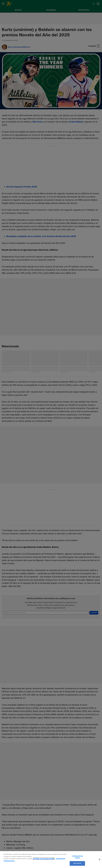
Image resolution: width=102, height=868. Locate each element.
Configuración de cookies (77, 857)
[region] (51, 860)
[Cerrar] (100, 860)
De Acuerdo (77, 863)
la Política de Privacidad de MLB (44, 859)
